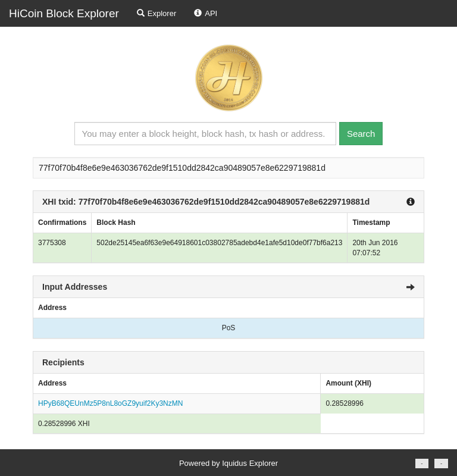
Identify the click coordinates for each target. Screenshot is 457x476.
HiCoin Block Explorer (64, 13)
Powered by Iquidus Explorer (228, 463)
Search (361, 134)
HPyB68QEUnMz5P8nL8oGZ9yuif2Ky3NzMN (110, 403)
